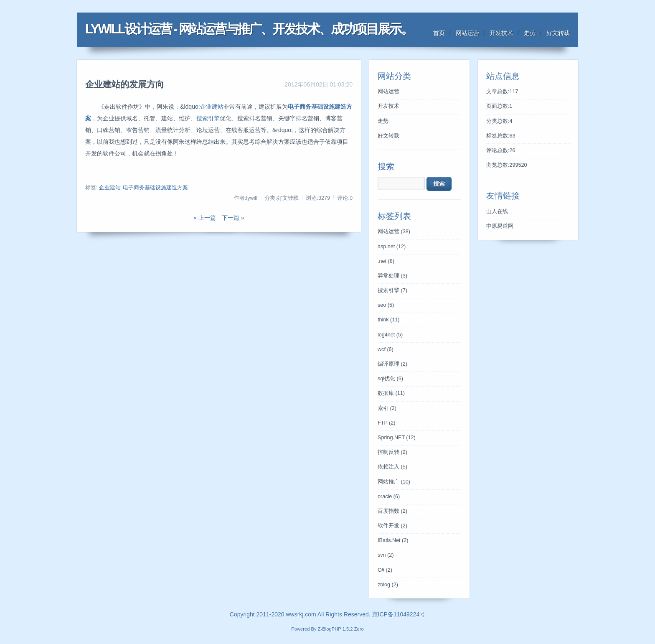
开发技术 (501, 33)
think (389, 320)
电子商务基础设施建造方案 (155, 188)
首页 (439, 33)
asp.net (392, 247)
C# (385, 570)
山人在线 (497, 211)
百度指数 (392, 511)
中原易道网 (500, 226)
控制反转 (392, 452)
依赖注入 (392, 467)
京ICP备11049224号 (399, 614)
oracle (389, 496)
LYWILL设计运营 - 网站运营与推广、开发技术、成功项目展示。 (249, 29)
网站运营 (467, 33)
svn (386, 555)
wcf (386, 349)
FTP (386, 423)
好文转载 (558, 33)
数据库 (391, 393)
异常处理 (392, 276)
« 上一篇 (205, 218)
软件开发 (392, 526)
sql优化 (390, 379)
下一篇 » (233, 218)
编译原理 (392, 364)
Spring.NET (397, 438)
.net (386, 261)
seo (386, 305)
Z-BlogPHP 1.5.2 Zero (341, 629)
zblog (388, 585)
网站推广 (394, 482)
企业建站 (212, 107)
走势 (530, 33)
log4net (390, 335)
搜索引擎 (208, 118)
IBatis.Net (393, 540)
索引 (387, 408)
